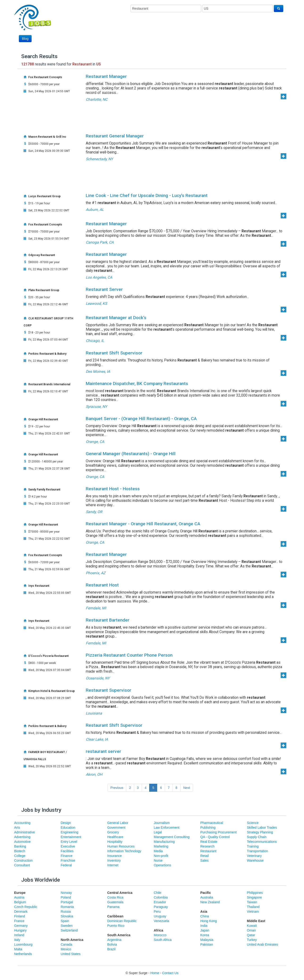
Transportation (258, 851)
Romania (67, 907)
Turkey (252, 940)
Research (207, 846)
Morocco (160, 935)
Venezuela (162, 921)
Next (187, 788)
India (204, 926)
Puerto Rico (116, 926)
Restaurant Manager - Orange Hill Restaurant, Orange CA (143, 524)
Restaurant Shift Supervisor (114, 353)
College (20, 856)
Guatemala (115, 902)
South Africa (163, 940)
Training (253, 846)
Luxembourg (23, 944)
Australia (207, 897)
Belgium (20, 902)
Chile (158, 893)
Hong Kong (209, 921)
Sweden (67, 926)
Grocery (113, 832)
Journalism (162, 823)
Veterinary (254, 856)
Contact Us (170, 973)
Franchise (68, 860)
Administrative (25, 832)
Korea (205, 935)
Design (66, 823)
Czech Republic (26, 907)
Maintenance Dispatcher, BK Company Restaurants (137, 384)
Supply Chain (257, 837)
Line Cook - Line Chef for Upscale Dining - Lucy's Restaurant (147, 195)
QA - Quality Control (215, 837)
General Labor (118, 823)
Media (158, 851)
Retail (205, 856)
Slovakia (67, 916)
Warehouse (255, 860)
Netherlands (23, 954)
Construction (23, 860)
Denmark (21, 912)
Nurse (158, 860)
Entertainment (71, 837)
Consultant (22, 865)
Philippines (255, 893)
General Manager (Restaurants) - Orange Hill (131, 454)
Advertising (22, 837)
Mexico (66, 949)
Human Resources (121, 846)
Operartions (162, 865)
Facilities (67, 851)
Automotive (22, 842)
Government (116, 827)
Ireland (19, 935)
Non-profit (161, 856)
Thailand (253, 907)
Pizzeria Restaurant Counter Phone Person (129, 655)
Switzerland (69, 930)
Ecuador (160, 902)
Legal (158, 832)
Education (68, 827)
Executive (68, 846)
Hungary (20, 930)
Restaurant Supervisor (109, 690)
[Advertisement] (197, 30)
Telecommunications (262, 842)
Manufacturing (164, 842)
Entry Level (69, 842)
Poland (66, 897)
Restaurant (208, 851)
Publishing (208, 827)
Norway (66, 893)
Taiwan (252, 902)
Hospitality (115, 842)
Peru (157, 912)
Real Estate (209, 842)
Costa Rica (115, 897)
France (19, 921)
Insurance (114, 856)
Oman (251, 930)
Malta (18, 949)
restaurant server (103, 751)
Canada (67, 944)
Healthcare (115, 837)
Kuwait (252, 926)
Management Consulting (172, 837)
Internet (113, 865)
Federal (66, 865)
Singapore (255, 897)
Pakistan (207, 944)
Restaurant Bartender (108, 620)
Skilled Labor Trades (262, 827)
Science (253, 823)
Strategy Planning (260, 832)
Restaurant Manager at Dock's (116, 318)
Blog (25, 39)
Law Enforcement (167, 827)
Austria (19, 897)
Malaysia (207, 940)
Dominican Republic (122, 921)
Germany (21, 926)
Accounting (22, 823)
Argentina (114, 940)
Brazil (111, 949)
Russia (66, 912)
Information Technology (124, 851)
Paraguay (161, 907)
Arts (17, 827)
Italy (17, 940)
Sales (204, 860)
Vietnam (253, 912)
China (205, 916)
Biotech (20, 851)
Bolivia (112, 944)
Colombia (161, 897)
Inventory (114, 860)
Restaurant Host (102, 585)
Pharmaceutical (212, 823)
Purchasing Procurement (218, 832)
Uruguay (160, 916)
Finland (20, 916)
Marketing (161, 846)
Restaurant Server (104, 289)
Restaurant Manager (106, 76)
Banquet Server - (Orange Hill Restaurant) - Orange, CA (141, 419)
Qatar (251, 935)
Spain (65, 921)
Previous (117, 788)
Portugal (67, 902)
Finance (67, 856)
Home (155, 973)
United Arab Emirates (263, 944)
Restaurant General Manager (115, 136)
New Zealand (210, 902)
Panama (113, 907)
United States (71, 954)
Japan (205, 930)
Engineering (70, 832)
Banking (20, 846)
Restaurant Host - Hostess (113, 489)
